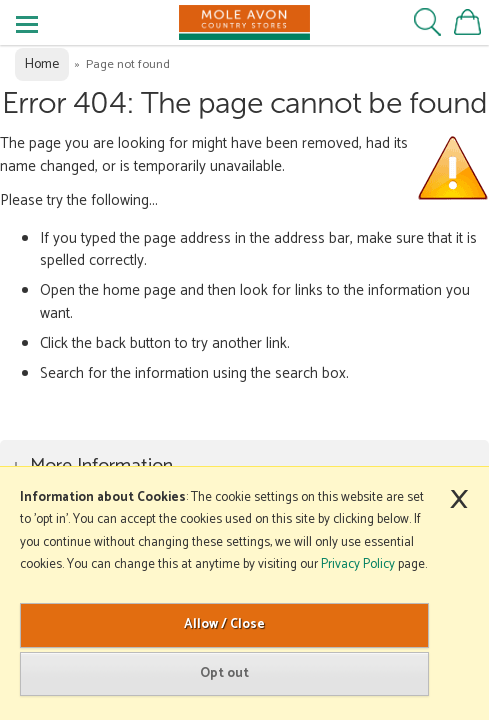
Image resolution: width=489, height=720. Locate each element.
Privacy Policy (358, 564)
